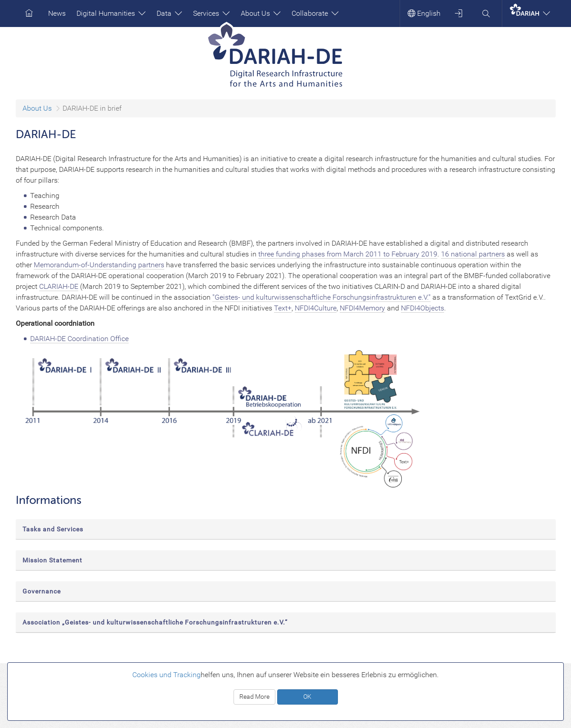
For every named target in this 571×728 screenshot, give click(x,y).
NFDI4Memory (362, 308)
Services (211, 13)
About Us (261, 13)
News (57, 13)
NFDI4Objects (423, 308)
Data (169, 13)
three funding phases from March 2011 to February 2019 (348, 254)
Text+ (283, 308)
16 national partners (473, 254)
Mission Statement (52, 560)
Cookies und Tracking (166, 675)
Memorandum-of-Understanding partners (99, 265)
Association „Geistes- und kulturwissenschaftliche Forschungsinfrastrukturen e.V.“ (155, 622)
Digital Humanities (111, 13)
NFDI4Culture (316, 308)
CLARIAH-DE (59, 286)
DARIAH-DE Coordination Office (79, 339)
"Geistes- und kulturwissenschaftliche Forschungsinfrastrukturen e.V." (321, 297)
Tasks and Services (53, 529)
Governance (42, 591)
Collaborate (315, 13)
